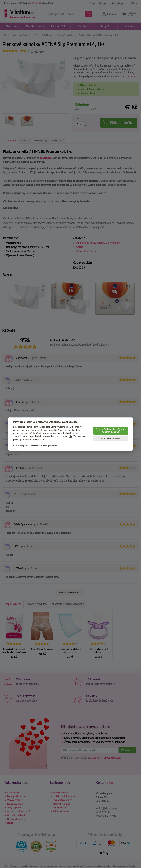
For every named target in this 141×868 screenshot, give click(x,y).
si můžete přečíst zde (49, 446)
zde (70, 436)
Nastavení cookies (110, 439)
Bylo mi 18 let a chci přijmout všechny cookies (111, 431)
